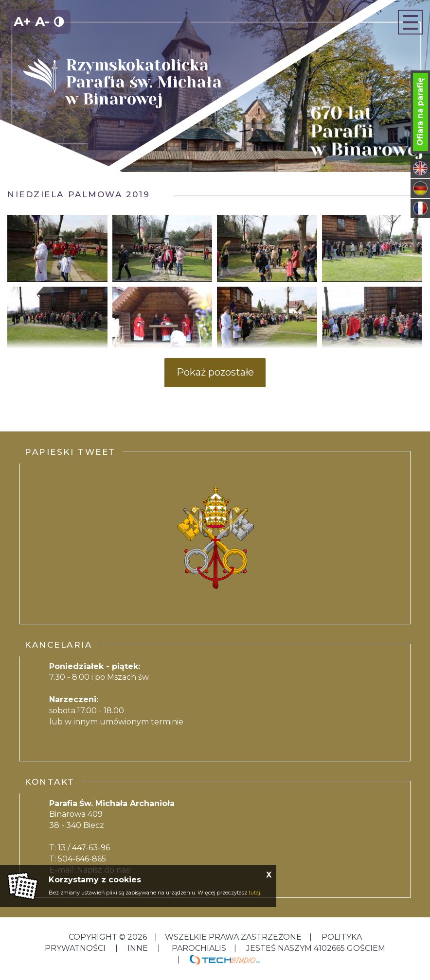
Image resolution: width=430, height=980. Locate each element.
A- (42, 22)
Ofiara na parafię (420, 112)
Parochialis (199, 948)
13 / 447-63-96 (84, 848)
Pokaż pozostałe (215, 372)
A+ (22, 22)
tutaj (254, 893)
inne (138, 948)
